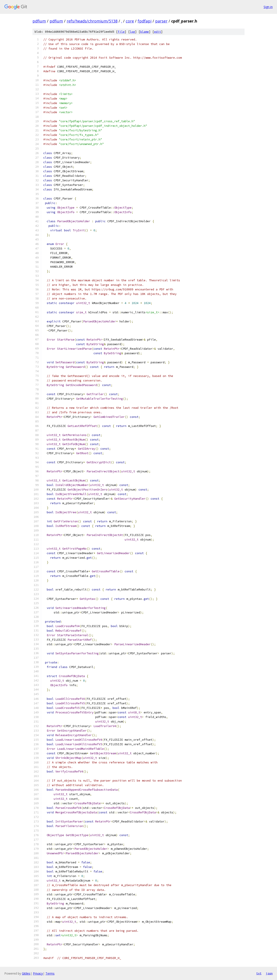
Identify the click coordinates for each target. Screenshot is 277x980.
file (121, 32)
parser (161, 21)
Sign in (268, 7)
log (132, 32)
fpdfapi (145, 21)
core (130, 21)
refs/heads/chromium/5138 (92, 21)
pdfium (39, 21)
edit (158, 32)
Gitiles (26, 973)
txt (259, 973)
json (269, 973)
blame (145, 32)
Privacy (38, 973)
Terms (50, 973)
